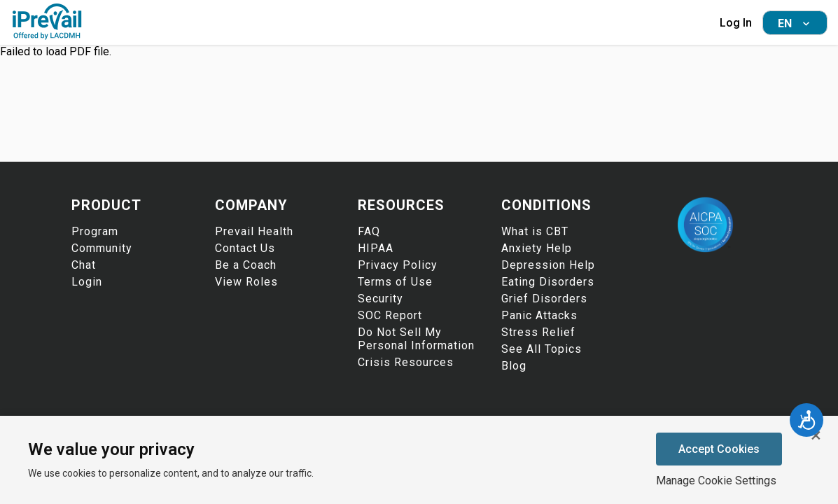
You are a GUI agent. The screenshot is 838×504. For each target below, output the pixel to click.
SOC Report (390, 315)
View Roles (246, 282)
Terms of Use (395, 282)
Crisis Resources (406, 362)
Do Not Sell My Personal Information (416, 339)
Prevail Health (254, 231)
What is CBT (535, 231)
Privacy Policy (398, 265)
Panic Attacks (539, 315)
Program (95, 231)
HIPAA (376, 248)
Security (380, 299)
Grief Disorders (544, 299)
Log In (736, 23)
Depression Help (548, 265)
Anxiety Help (537, 248)
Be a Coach (246, 265)
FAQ (369, 231)
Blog (514, 366)
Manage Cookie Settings (716, 481)
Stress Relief (538, 332)
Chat (84, 265)
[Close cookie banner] (816, 435)
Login (87, 282)
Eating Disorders (548, 282)
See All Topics (542, 349)
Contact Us (245, 248)
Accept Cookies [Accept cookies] (719, 449)
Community (102, 248)
